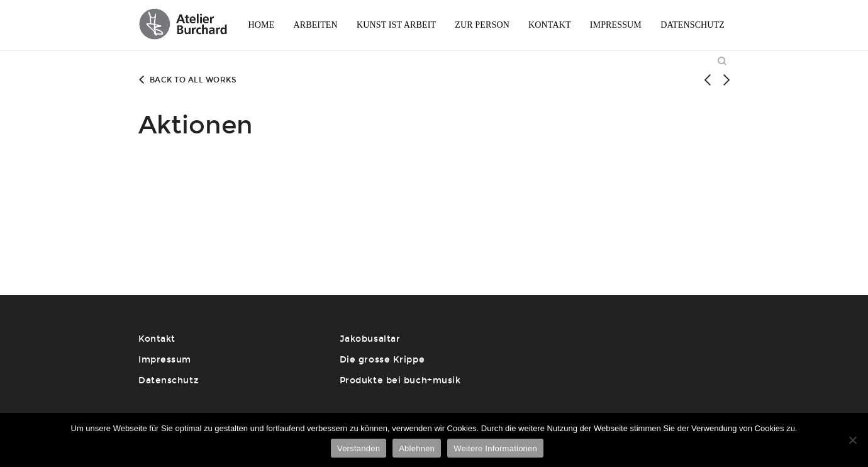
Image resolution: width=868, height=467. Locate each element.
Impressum (616, 25)
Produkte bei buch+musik (400, 380)
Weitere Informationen (495, 448)
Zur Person (482, 25)
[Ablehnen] (852, 440)
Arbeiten (315, 25)
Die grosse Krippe (382, 360)
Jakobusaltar (370, 339)
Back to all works (187, 80)
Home (261, 25)
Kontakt (550, 25)
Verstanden (359, 448)
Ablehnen (417, 448)
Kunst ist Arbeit (396, 25)
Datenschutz (693, 25)
